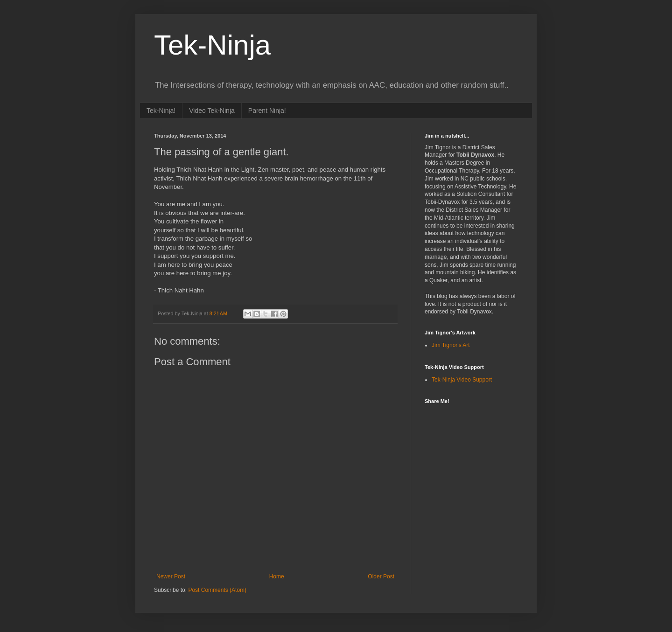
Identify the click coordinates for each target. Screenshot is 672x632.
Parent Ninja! (267, 111)
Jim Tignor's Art (451, 345)
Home (277, 576)
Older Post (381, 576)
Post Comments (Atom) (217, 590)
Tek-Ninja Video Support (462, 380)
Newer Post (171, 576)
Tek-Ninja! (161, 111)
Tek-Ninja (212, 45)
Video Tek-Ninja (212, 111)
